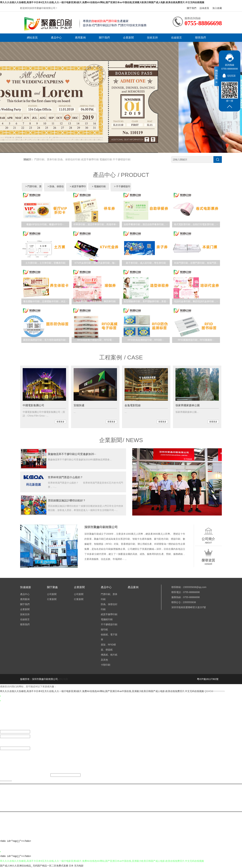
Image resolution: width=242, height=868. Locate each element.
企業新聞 (128, 38)
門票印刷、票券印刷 (46, 159)
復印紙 (104, 629)
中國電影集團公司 (33, 405)
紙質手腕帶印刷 (90, 159)
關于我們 (192, 8)
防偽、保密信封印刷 (69, 159)
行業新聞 (52, 599)
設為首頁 (204, 8)
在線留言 (176, 38)
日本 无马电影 (76, 866)
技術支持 (152, 38)
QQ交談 (231, 76)
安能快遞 (79, 405)
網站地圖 (63, 679)
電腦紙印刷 (106, 159)
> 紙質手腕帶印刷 (78, 190)
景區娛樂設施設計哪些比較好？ (67, 500)
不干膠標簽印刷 (122, 159)
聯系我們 (200, 38)
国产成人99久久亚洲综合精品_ (16, 866)
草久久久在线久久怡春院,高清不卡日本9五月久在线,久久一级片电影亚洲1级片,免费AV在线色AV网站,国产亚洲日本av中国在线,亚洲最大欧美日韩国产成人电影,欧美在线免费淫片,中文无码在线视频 (102, 2)
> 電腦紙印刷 (99, 186)
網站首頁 (32, 38)
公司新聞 (52, 594)
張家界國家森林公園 (188, 405)
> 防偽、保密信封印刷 (56, 190)
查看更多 (61, 422)
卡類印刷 (106, 665)
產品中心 (56, 38)
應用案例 (80, 38)
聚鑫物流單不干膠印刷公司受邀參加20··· (72, 454)
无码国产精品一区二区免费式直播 (50, 866)
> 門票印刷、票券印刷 (33, 190)
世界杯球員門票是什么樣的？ (65, 477)
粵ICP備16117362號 (208, 679)
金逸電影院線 (133, 405)
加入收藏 (217, 8)
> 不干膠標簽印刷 (122, 190)
